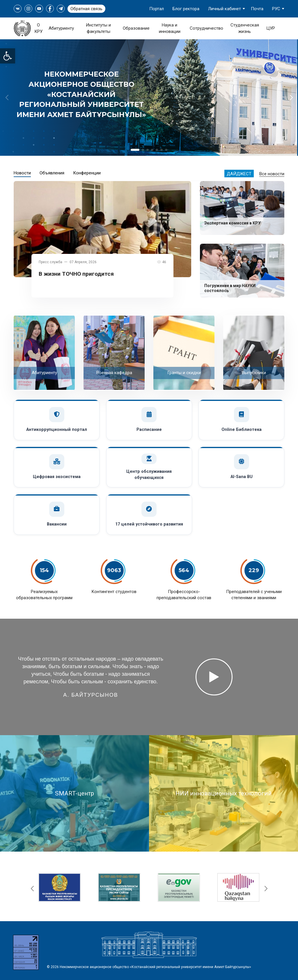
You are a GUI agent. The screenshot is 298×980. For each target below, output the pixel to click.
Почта (257, 9)
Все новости (272, 174)
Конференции (87, 173)
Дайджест (239, 174)
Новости (22, 173)
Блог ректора (186, 9)
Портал (157, 9)
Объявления (52, 173)
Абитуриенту (61, 28)
